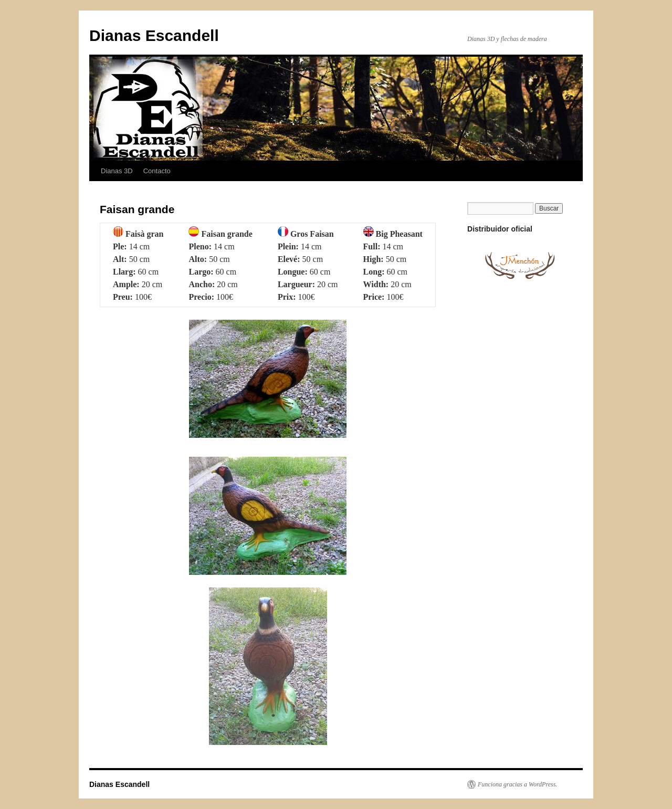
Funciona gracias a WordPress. (517, 784)
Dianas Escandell (154, 35)
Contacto (157, 171)
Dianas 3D (117, 171)
